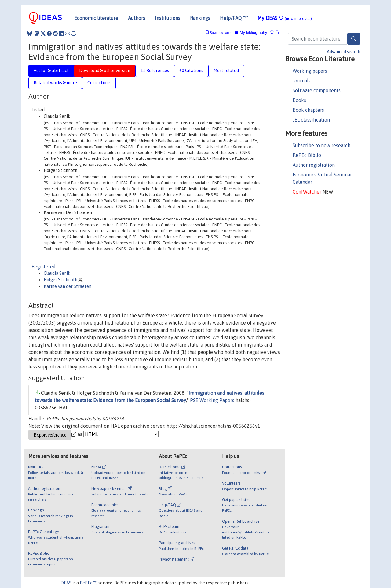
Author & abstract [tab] (51, 71)
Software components (317, 90)
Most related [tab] (226, 71)
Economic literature (96, 18)
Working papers (310, 71)
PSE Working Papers (212, 400)
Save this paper (221, 33)
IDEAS (65, 583)
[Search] (354, 39)
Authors (137, 18)
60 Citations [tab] (191, 71)
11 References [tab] (155, 71)
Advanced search (343, 52)
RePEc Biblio (307, 155)
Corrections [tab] (99, 83)
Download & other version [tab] (105, 71)
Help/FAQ (234, 18)
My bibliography (251, 33)
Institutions (168, 18)
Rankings (200, 18)
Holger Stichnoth (61, 280)
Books (299, 100)
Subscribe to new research (322, 145)
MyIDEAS (285, 18)
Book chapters (308, 110)
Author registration (314, 165)
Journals (302, 81)
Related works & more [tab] (55, 83)
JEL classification (311, 120)
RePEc (89, 583)
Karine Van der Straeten (68, 286)
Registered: (44, 267)
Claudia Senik (57, 273)
